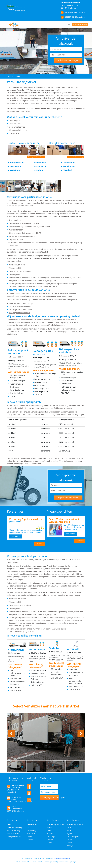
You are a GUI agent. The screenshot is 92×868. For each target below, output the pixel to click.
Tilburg (69, 828)
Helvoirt (69, 840)
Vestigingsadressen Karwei (20, 306)
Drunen (69, 843)
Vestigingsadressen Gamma (20, 309)
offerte (27, 366)
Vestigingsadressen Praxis (19, 313)
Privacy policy (31, 831)
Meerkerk (68, 170)
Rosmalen (50, 828)
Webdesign (49, 859)
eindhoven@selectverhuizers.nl (21, 801)
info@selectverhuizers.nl (75, 12)
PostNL (23, 265)
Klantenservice (32, 825)
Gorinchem (15, 166)
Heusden (50, 840)
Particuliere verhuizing (14, 828)
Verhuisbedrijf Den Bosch (55, 825)
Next (82, 731)
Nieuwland (42, 166)
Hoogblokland (17, 162)
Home (9, 825)
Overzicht (40, 544)
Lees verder (15, 536)
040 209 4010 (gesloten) (75, 17)
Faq (28, 828)
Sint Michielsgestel (73, 837)
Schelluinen (69, 166)
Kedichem (15, 170)
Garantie (30, 837)
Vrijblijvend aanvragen (68, 60)
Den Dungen (51, 837)
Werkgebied (31, 834)
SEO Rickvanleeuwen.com (62, 859)
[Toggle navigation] (69, 25)
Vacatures (30, 840)
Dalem (40, 170)
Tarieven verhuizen (13, 834)
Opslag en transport (14, 837)
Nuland (49, 843)
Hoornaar (41, 162)
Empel (49, 831)
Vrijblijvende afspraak (80, 24)
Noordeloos (69, 162)
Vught (69, 831)
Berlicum (50, 834)
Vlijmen (69, 834)
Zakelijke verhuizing (14, 831)
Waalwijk (70, 846)
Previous (11, 731)
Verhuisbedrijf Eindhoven (75, 825)
